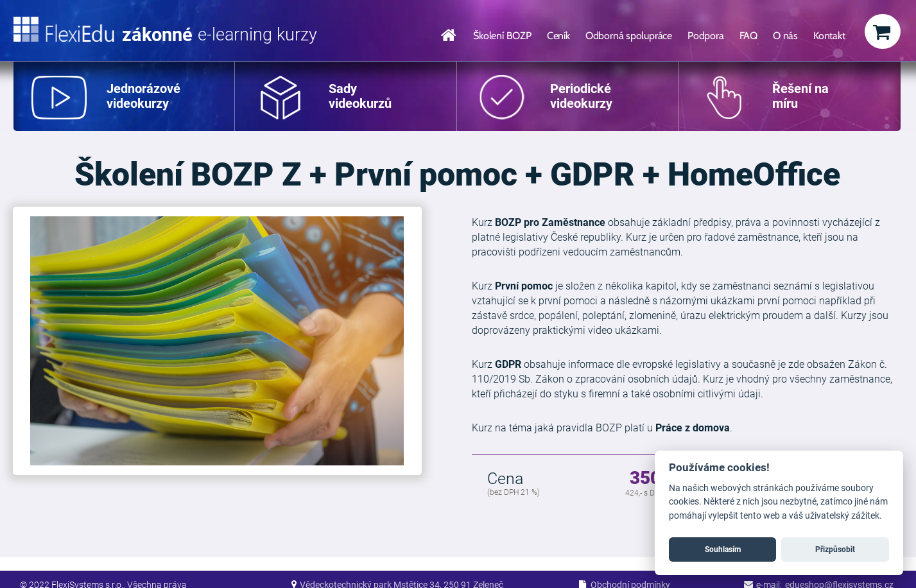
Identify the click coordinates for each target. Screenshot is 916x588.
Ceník (558, 36)
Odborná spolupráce (629, 36)
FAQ (748, 36)
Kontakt (829, 36)
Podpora (706, 36)
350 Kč (658, 479)
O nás (785, 36)
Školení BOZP (502, 36)
